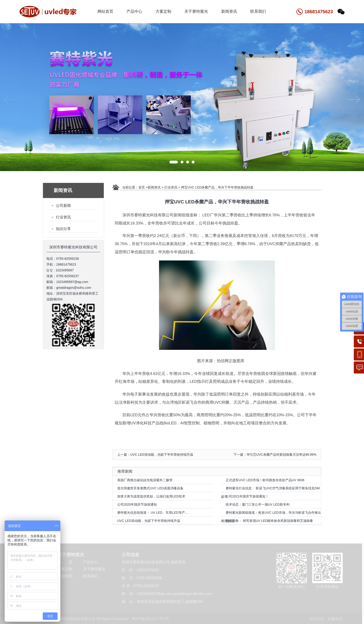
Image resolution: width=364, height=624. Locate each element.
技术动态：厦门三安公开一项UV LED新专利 (258, 504)
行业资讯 (63, 217)
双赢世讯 (335, 619)
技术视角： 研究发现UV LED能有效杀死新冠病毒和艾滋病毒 (269, 521)
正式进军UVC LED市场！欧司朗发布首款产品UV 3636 (265, 480)
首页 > (143, 187)
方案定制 (163, 11)
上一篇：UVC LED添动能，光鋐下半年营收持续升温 (155, 455)
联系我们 (258, 11)
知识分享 (63, 229)
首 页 (65, 562)
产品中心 (134, 11)
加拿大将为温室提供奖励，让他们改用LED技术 (151, 496)
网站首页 (105, 11)
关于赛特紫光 (196, 11)
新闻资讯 (229, 11)
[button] (174, 162)
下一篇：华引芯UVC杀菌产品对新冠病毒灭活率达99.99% (275, 455)
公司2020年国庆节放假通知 (137, 504)
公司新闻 (63, 206)
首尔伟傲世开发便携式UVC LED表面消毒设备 (150, 488)
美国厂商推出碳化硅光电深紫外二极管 (145, 480)
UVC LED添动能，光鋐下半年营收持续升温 (149, 521)
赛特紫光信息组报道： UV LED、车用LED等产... (152, 513)
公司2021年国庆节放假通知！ (247, 496)
